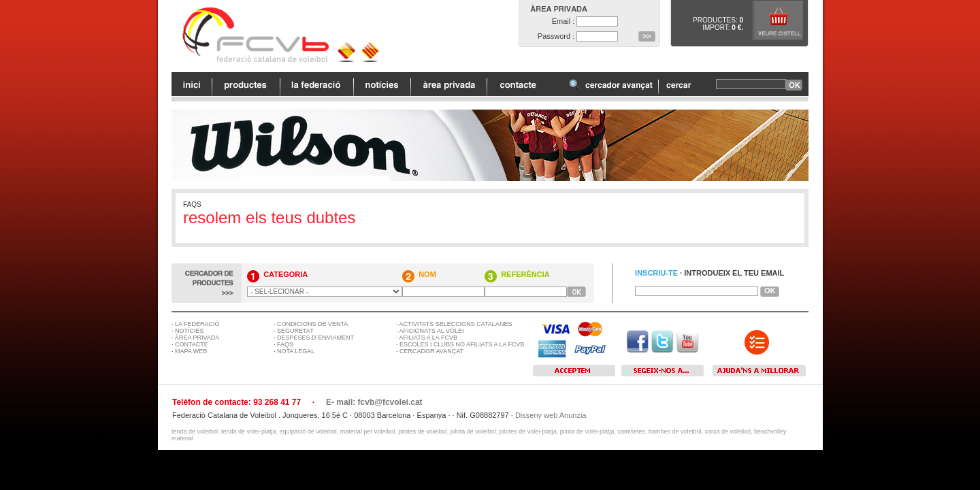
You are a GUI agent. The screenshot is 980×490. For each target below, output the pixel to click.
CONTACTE (192, 344)
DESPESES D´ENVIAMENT (315, 338)
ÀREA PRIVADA (197, 338)
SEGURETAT (295, 331)
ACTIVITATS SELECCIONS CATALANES (456, 324)
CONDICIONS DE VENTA (312, 324)
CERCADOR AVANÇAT (431, 351)
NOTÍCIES (190, 331)
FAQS (285, 344)
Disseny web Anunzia (551, 415)
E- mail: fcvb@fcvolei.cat (374, 402)
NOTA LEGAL (296, 351)
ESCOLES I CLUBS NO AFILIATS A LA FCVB (462, 344)
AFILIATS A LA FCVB (428, 338)
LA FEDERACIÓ (197, 324)
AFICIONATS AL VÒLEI (432, 331)
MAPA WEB (191, 351)
